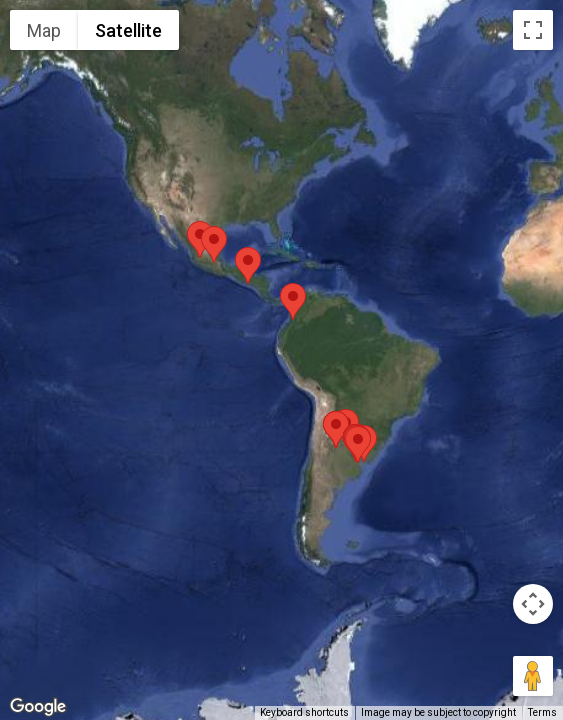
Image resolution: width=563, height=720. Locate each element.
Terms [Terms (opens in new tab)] (542, 712)
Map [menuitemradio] (44, 30)
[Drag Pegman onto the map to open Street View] (533, 676)
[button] (293, 301)
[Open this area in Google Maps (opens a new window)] (38, 707)
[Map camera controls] (533, 604)
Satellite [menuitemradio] (128, 30)
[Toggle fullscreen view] (533, 30)
